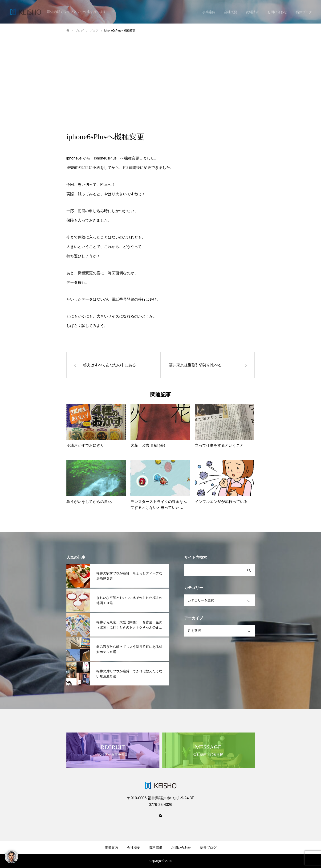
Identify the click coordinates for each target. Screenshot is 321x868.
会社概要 (134, 848)
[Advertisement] (161, 73)
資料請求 (156, 848)
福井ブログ (208, 848)
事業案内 (111, 848)
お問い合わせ (181, 848)
